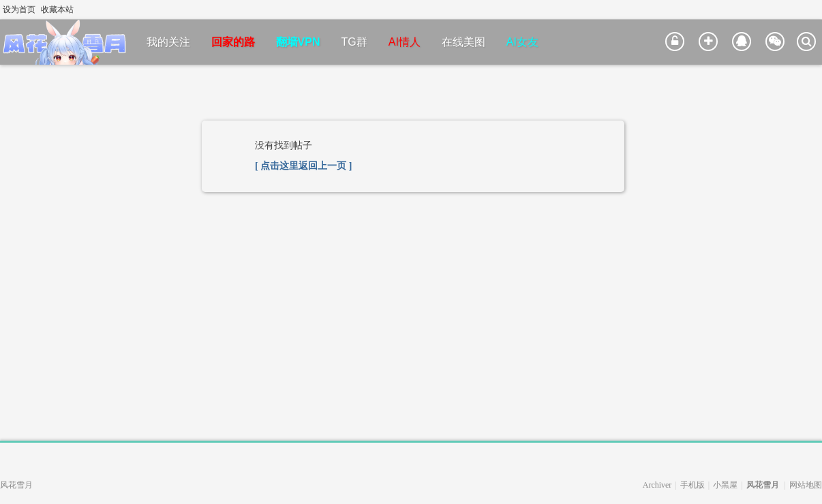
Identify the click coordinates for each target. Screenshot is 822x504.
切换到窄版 (814, 10)
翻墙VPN (298, 42)
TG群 (354, 42)
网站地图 (806, 485)
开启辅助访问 (803, 10)
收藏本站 (57, 10)
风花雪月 (763, 485)
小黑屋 (725, 485)
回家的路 (233, 42)
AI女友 (522, 42)
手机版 (692, 485)
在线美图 (463, 42)
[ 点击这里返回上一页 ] (303, 166)
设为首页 (19, 10)
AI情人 (405, 42)
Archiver (657, 485)
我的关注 (168, 42)
